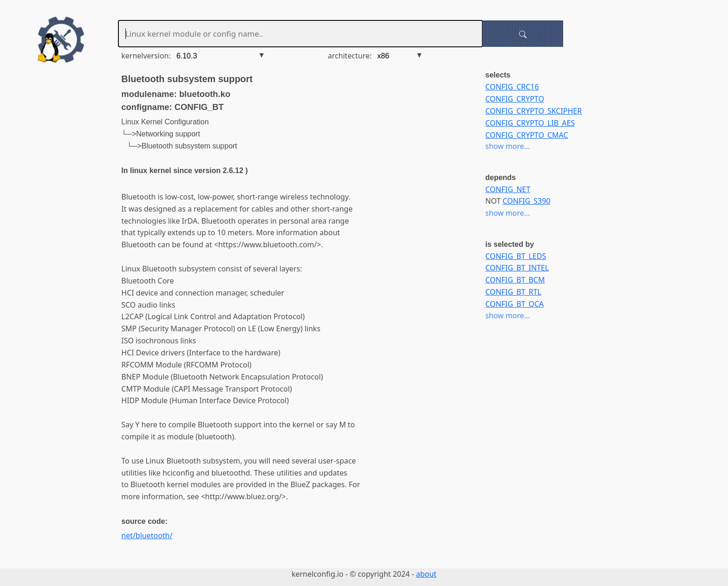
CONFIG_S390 (527, 201)
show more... (507, 146)
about (426, 574)
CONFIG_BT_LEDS (516, 256)
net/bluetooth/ (147, 535)
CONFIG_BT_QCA (514, 304)
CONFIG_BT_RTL (513, 292)
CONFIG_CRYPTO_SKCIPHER (533, 111)
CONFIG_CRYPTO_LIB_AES (530, 123)
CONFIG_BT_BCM (515, 280)
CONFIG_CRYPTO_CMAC (526, 135)
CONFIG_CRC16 (512, 87)
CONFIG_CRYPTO (515, 99)
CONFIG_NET (508, 189)
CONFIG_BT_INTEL (517, 268)
